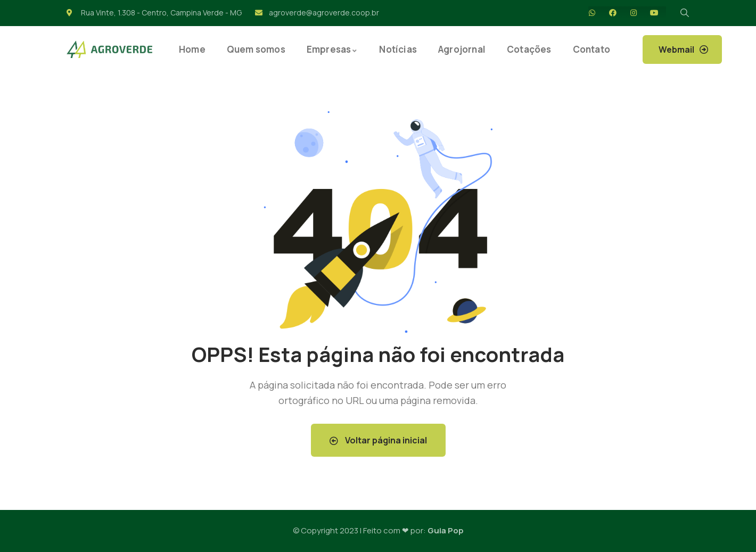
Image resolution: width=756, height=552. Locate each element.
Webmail (676, 50)
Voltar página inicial (378, 440)
